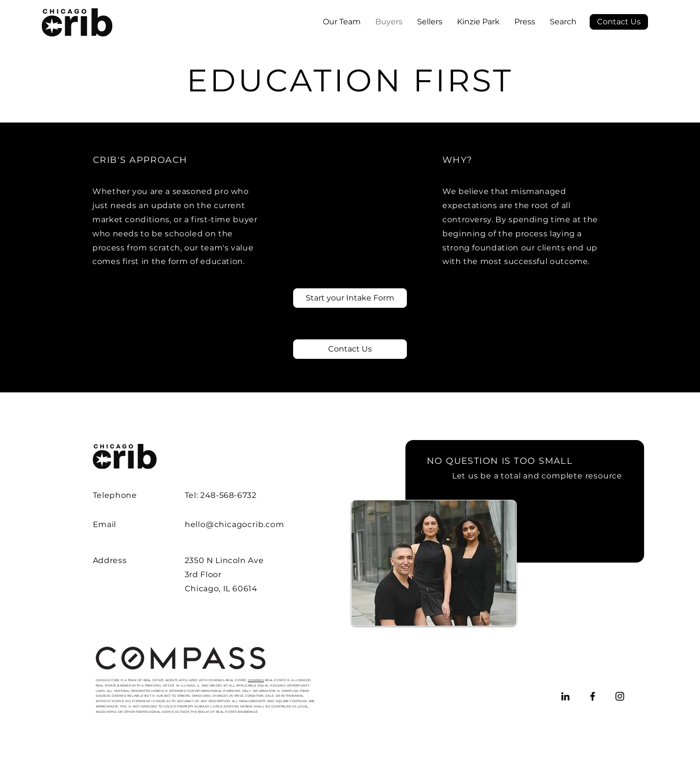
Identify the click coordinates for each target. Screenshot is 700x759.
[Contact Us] (619, 22)
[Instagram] (620, 696)
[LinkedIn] (565, 696)
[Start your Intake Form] (350, 298)
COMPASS (256, 680)
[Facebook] (593, 696)
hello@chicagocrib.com (235, 524)
